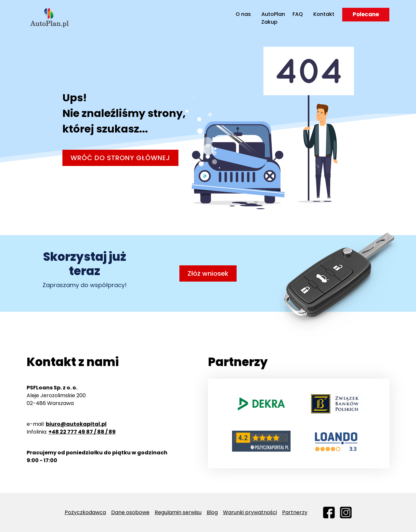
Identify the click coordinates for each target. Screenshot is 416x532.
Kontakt (324, 14)
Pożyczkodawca (85, 512)
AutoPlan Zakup (270, 18)
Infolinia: (71, 432)
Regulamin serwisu (178, 512)
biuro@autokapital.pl (76, 424)
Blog (212, 512)
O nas (243, 14)
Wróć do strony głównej (120, 158)
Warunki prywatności (250, 512)
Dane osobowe (130, 512)
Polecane (366, 14)
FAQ (298, 14)
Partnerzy (295, 512)
